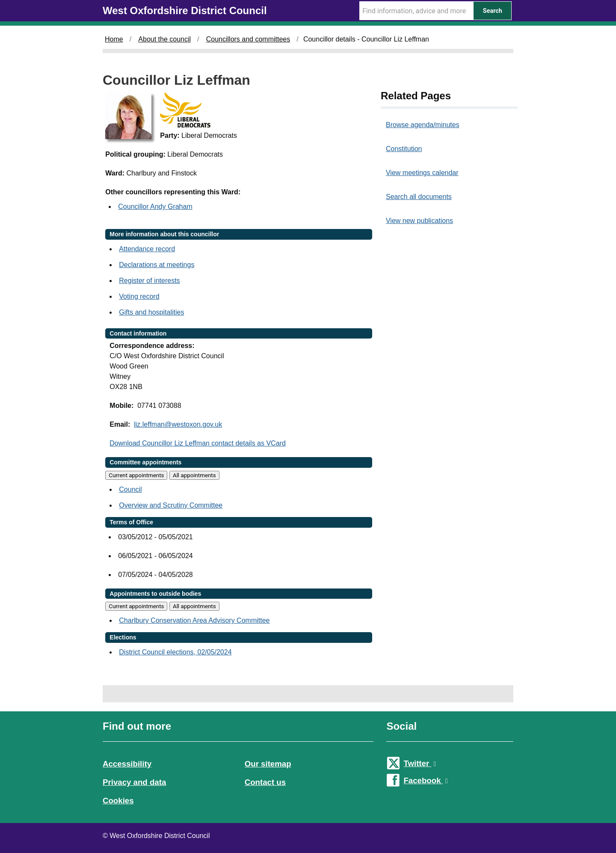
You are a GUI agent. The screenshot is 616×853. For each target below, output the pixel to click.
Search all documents (419, 197)
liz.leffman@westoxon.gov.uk (178, 424)
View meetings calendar (422, 173)
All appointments (194, 475)
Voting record (139, 296)
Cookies (118, 801)
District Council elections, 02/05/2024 (175, 652)
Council (130, 489)
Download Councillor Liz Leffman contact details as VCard (197, 443)
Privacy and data (134, 782)
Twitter (420, 763)
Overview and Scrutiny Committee (171, 505)
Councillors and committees (248, 39)
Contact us (265, 782)
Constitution (404, 149)
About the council (164, 39)
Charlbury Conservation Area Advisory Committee (194, 620)
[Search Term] (416, 11)
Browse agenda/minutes (423, 125)
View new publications (419, 221)
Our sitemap (268, 764)
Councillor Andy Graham (155, 207)
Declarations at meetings (157, 265)
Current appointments (136, 475)
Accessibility (127, 764)
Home (114, 39)
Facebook (425, 780)
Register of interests (149, 281)
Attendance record (147, 249)
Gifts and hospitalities (151, 312)
